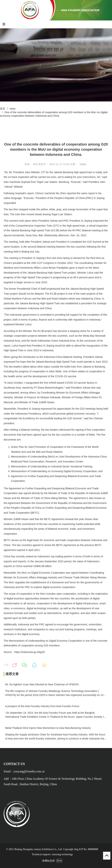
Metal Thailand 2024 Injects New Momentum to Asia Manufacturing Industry (48, 728)
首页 (3, 109)
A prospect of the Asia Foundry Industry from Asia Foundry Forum (42, 706)
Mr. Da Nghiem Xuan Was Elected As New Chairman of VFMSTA (42, 684)
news (13, 109)
